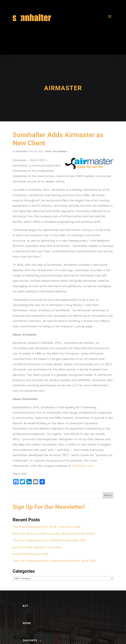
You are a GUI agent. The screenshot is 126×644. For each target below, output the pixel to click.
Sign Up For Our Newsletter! (49, 507)
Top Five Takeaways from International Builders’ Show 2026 (54, 561)
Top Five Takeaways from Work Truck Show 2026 (47, 527)
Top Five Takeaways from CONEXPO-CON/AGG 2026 (49, 540)
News (48, 151)
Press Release (60, 151)
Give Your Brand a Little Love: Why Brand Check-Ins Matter (54, 534)
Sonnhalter (22, 151)
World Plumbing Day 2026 (31, 554)
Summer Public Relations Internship (37, 547)
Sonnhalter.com (83, 466)
